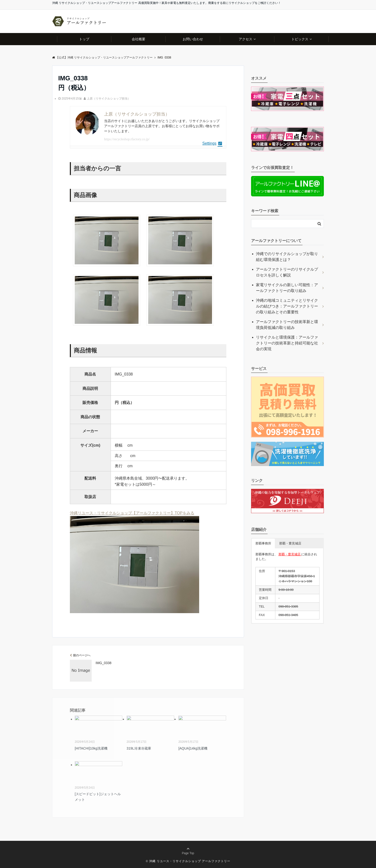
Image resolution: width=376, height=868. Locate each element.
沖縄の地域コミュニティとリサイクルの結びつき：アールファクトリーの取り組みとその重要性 (287, 306)
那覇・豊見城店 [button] (290, 543)
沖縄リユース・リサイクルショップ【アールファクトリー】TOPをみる (132, 513)
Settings (212, 143)
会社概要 (139, 39)
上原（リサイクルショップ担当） (109, 99)
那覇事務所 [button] (263, 543)
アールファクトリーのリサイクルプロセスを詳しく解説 (287, 272)
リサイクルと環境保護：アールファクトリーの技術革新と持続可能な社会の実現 (287, 343)
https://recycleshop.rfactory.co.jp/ (127, 139)
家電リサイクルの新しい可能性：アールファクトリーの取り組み (287, 288)
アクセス (245, 39)
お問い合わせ (193, 39)
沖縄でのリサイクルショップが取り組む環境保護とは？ (287, 257)
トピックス (300, 39)
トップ (84, 39)
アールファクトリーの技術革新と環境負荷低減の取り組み (287, 325)
